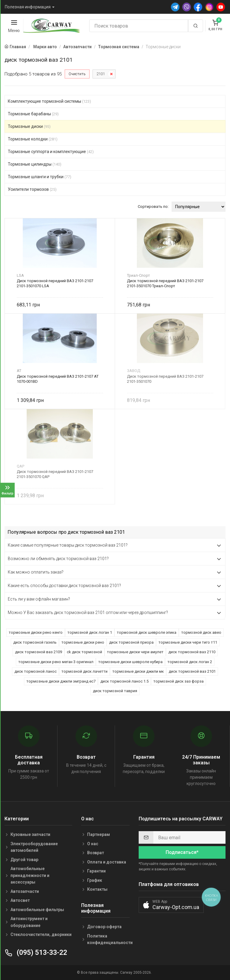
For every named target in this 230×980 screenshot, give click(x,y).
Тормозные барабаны (33, 114)
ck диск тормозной (84, 652)
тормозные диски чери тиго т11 (188, 642)
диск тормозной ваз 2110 (192, 652)
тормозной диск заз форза (178, 681)
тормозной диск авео (201, 632)
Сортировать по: (153, 207)
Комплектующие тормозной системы (49, 101)
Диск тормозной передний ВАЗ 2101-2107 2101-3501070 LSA (55, 283)
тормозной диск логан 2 (190, 662)
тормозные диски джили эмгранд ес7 (61, 681)
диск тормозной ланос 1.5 (124, 681)
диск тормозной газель (35, 642)
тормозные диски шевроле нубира (130, 662)
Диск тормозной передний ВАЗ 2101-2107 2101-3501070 (165, 379)
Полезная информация (28, 7)
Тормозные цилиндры (35, 164)
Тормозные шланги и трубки (40, 177)
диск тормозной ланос (35, 671)
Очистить (77, 74)
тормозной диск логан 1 (90, 632)
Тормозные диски (29, 126)
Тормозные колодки (33, 139)
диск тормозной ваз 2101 (192, 671)
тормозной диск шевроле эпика (147, 632)
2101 (101, 74)
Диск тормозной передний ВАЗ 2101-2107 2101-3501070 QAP (55, 474)
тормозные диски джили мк (138, 671)
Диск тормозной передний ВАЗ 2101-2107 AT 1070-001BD (58, 379)
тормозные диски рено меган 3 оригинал (56, 662)
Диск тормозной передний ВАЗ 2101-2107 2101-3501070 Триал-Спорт (165, 283)
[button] (171, 905)
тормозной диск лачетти (84, 671)
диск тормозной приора (131, 642)
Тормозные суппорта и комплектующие (51, 152)
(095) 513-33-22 (36, 953)
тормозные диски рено (83, 642)
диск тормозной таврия (115, 691)
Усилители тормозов (32, 189)
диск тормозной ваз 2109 (38, 652)
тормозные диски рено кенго (36, 632)
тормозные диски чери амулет (135, 652)
